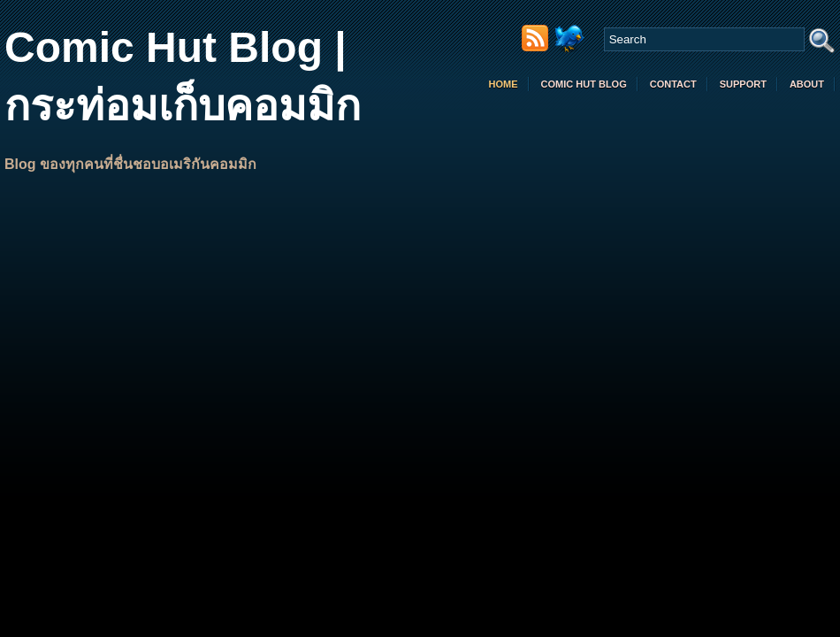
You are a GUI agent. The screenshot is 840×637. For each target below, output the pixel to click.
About (807, 84)
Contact (673, 84)
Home (504, 84)
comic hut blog (584, 84)
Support (743, 84)
